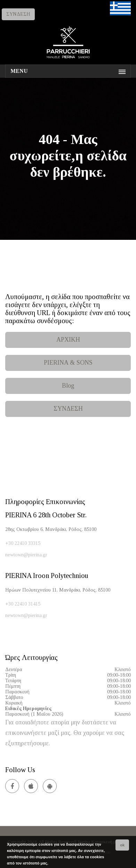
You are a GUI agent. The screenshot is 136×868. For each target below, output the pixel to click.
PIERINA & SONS (68, 363)
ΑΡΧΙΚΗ (68, 340)
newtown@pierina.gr (26, 555)
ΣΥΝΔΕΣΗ (18, 14)
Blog (68, 386)
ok (122, 845)
